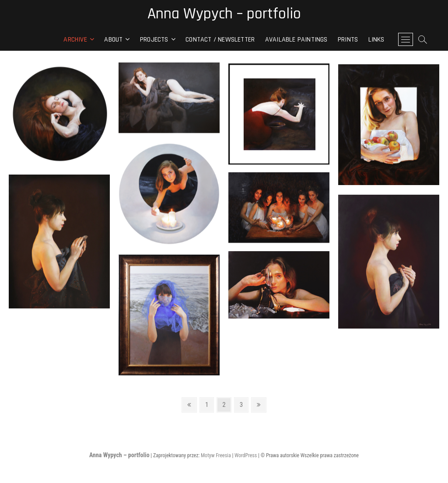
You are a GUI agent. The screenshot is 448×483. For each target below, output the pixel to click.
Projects (154, 40)
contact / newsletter (220, 40)
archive (75, 40)
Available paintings (296, 40)
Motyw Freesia (216, 455)
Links (376, 40)
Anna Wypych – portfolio (224, 14)
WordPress (246, 455)
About (113, 40)
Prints (348, 40)
